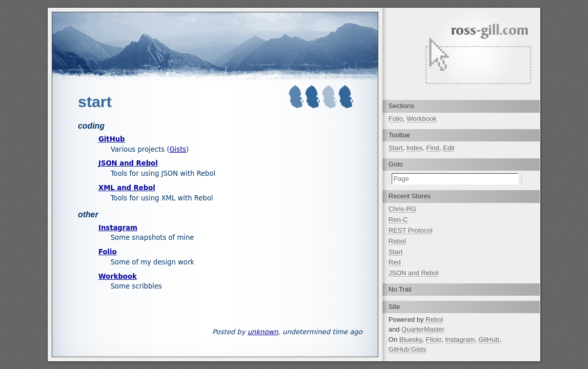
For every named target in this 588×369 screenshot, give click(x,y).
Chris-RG (402, 209)
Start (396, 148)
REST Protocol (411, 230)
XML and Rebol (127, 188)
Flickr (434, 340)
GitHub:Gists (408, 349)
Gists (178, 149)
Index (415, 148)
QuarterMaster (423, 329)
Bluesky (411, 340)
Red (395, 262)
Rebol (397, 241)
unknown (263, 332)
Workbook (118, 276)
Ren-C (398, 220)
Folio (108, 252)
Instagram (118, 228)
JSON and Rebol (128, 163)
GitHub (112, 139)
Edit (449, 148)
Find (433, 148)
